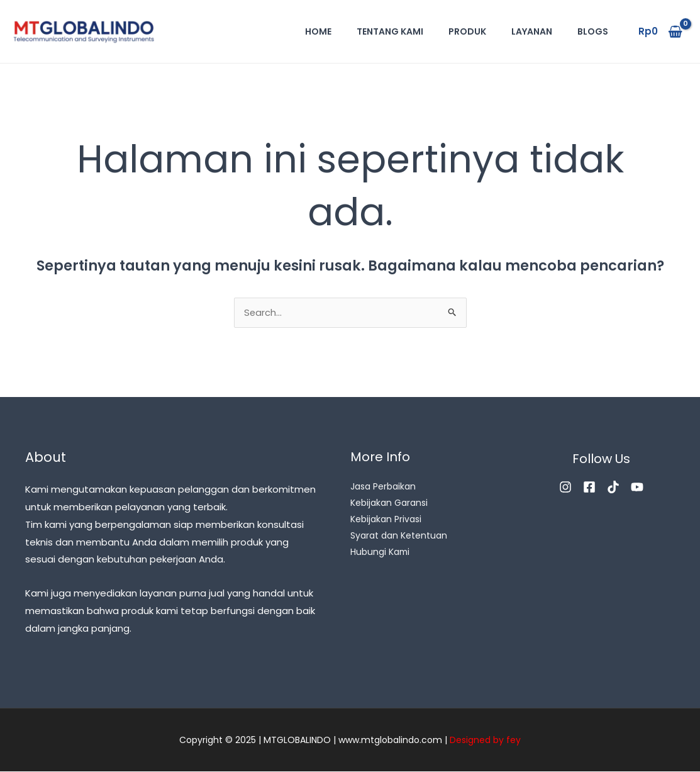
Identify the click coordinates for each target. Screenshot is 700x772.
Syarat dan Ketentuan (399, 537)
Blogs (593, 31)
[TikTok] (613, 488)
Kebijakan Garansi (389, 504)
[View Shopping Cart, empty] (660, 32)
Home (318, 31)
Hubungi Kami (381, 553)
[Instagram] (565, 488)
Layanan (532, 31)
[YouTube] (637, 488)
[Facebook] (589, 488)
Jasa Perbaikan (383, 488)
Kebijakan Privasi (386, 520)
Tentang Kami (390, 31)
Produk (467, 31)
